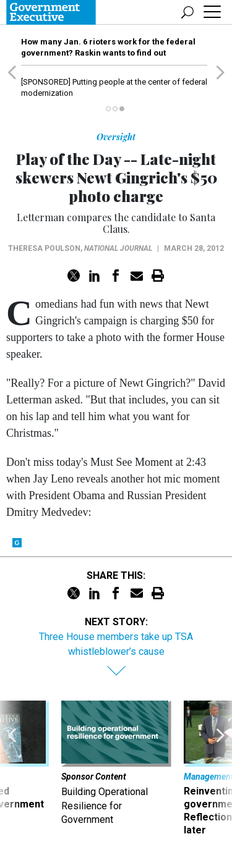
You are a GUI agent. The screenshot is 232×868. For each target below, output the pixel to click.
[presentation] (12, 769)
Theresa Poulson (44, 248)
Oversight (116, 137)
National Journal (118, 248)
